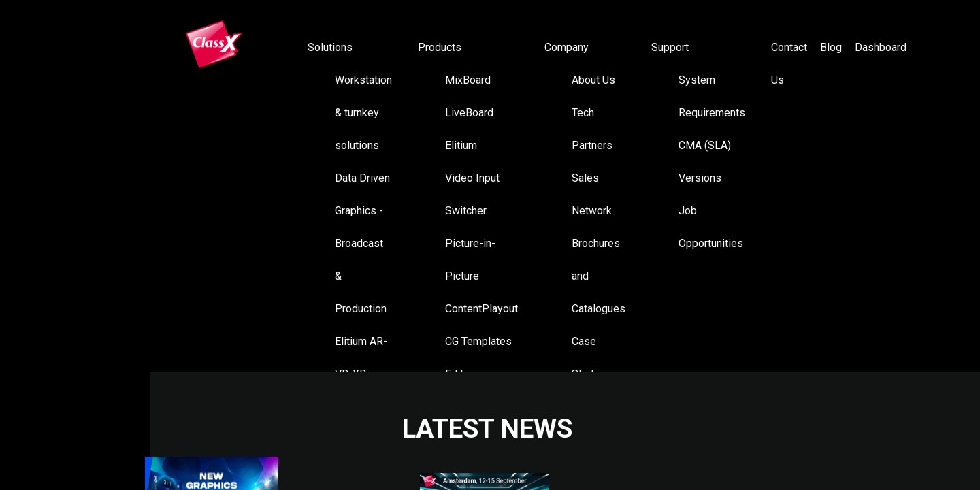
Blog (831, 47)
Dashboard (881, 47)
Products (440, 47)
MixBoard (468, 80)
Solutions (330, 47)
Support (670, 47)
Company (567, 47)
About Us (593, 80)
